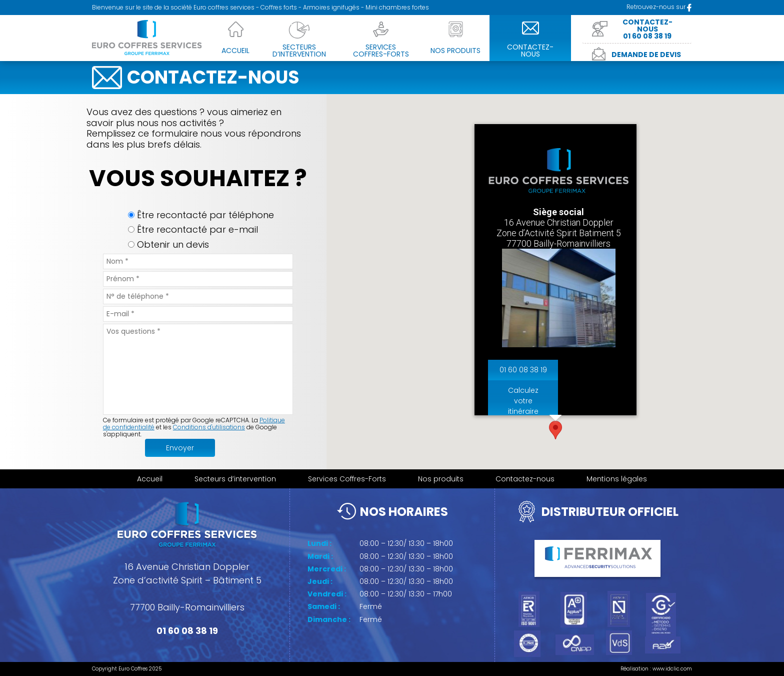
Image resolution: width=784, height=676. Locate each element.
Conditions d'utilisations (209, 427)
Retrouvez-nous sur (659, 7)
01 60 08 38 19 (523, 370)
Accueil (150, 479)
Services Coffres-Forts (347, 479)
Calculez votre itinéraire (523, 401)
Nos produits (441, 479)
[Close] (624, 136)
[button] (555, 430)
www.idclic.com (672, 669)
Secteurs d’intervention (235, 479)
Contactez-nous (525, 479)
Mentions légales (617, 479)
